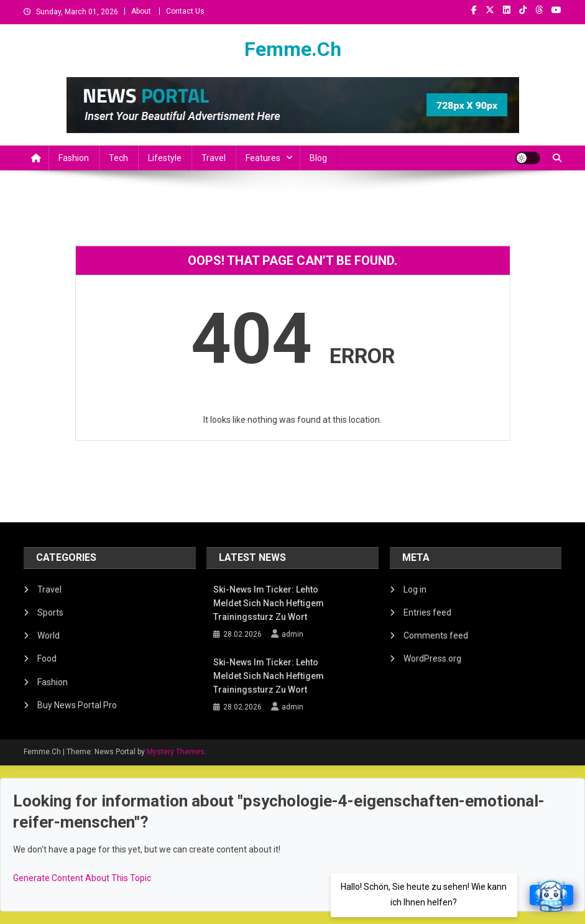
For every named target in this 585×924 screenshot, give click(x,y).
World (48, 635)
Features (263, 158)
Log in (415, 589)
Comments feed (436, 635)
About (141, 11)
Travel (214, 158)
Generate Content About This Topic (82, 878)
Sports (50, 612)
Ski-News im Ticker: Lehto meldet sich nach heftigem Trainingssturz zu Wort (269, 603)
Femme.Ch (293, 49)
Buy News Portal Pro (77, 705)
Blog (318, 158)
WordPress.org (432, 658)
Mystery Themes (176, 752)
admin (292, 634)
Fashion (74, 158)
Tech (118, 158)
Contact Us (185, 11)
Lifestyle (165, 158)
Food (47, 658)
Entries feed (427, 612)
